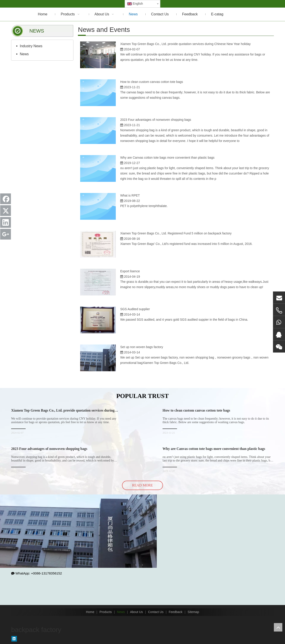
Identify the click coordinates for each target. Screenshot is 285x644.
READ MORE (142, 485)
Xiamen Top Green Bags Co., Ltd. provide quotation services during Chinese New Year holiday (185, 44)
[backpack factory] (78, 531)
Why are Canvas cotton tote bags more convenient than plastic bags (167, 158)
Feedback (176, 612)
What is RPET (130, 195)
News (24, 54)
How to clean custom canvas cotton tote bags (152, 82)
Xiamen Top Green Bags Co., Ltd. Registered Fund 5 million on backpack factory (176, 233)
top (278, 627)
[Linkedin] (14, 639)
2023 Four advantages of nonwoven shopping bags (156, 120)
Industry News (31, 46)
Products (106, 612)
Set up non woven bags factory (142, 347)
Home (90, 612)
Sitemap (193, 612)
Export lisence (130, 271)
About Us (136, 612)
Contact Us (156, 612)
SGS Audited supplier (135, 309)
